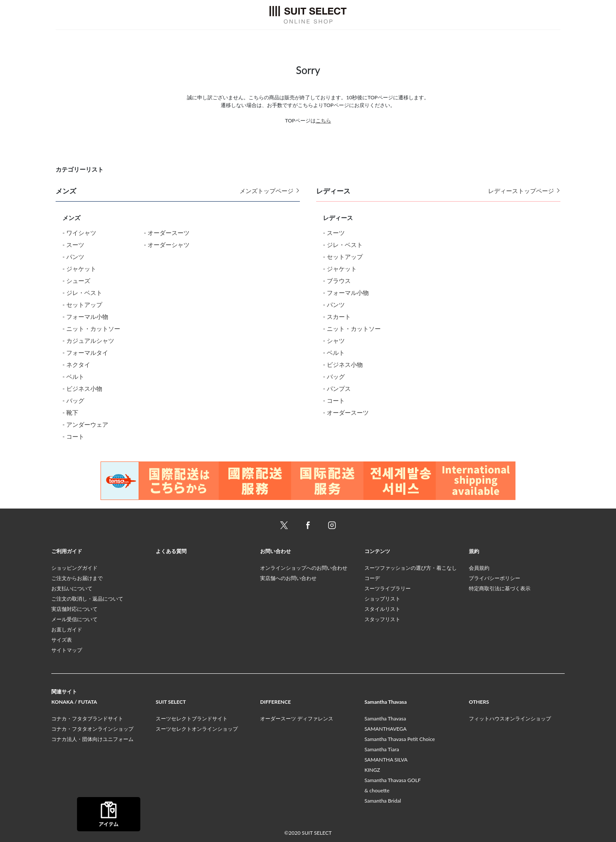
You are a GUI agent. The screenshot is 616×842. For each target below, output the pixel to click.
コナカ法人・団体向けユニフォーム (92, 739)
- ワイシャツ (79, 233)
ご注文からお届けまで (77, 578)
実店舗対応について (74, 609)
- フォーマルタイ (85, 353)
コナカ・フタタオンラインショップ (92, 729)
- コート (73, 436)
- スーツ (73, 245)
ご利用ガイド (67, 551)
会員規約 (479, 568)
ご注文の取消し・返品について (87, 599)
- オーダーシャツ (167, 245)
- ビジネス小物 (82, 388)
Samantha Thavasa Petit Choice (400, 739)
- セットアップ (82, 305)
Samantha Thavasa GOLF (393, 780)
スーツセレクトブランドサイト (192, 719)
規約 (474, 551)
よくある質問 (171, 551)
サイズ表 (62, 640)
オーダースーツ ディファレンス (297, 719)
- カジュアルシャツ (88, 341)
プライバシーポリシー (495, 578)
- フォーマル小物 (85, 317)
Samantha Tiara (382, 749)
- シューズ (76, 281)
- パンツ (73, 257)
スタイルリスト (382, 609)
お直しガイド (67, 629)
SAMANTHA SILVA (386, 760)
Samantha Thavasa (385, 719)
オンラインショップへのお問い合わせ (304, 568)
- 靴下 (70, 412)
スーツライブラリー (388, 588)
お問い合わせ (275, 551)
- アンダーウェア (85, 424)
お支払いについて (72, 588)
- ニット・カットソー (91, 329)
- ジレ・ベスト (82, 293)
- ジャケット (79, 269)
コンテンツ (377, 551)
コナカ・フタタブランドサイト (87, 719)
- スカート (337, 317)
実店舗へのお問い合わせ (288, 578)
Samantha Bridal (383, 801)
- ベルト (73, 376)
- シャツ (334, 341)
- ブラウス (337, 281)
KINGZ (372, 770)
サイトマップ (67, 650)
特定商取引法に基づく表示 (500, 588)
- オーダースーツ (167, 233)
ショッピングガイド (74, 568)
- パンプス (337, 388)
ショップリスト (382, 599)
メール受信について (74, 619)
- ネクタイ (76, 364)
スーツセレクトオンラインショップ (197, 729)
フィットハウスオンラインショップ (510, 719)
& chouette (377, 790)
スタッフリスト (382, 619)
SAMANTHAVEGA (385, 729)
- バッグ (73, 400)
